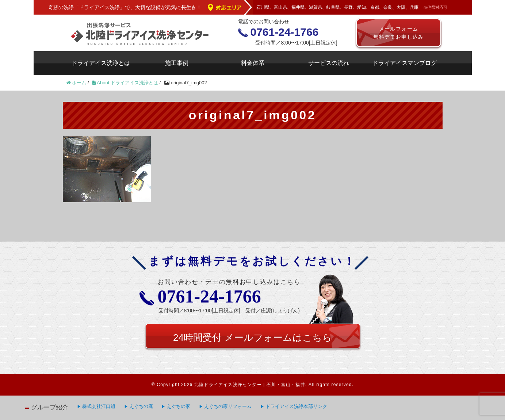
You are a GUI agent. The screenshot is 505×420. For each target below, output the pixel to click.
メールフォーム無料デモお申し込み (399, 33)
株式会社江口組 (99, 406)
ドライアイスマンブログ (405, 63)
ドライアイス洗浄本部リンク (296, 406)
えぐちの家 (178, 406)
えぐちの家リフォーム (228, 406)
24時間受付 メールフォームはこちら (252, 338)
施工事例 (177, 63)
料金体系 (253, 63)
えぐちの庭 (141, 406)
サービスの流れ (329, 63)
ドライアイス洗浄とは (101, 63)
